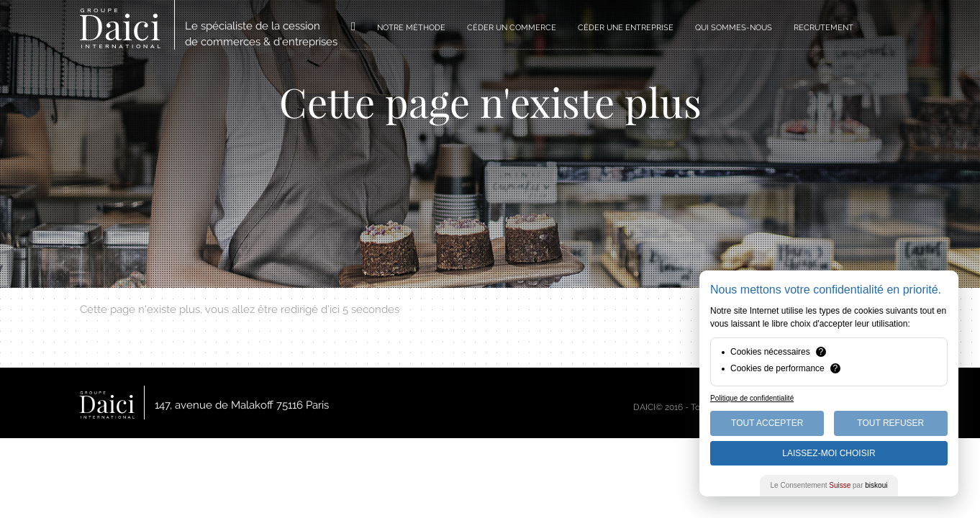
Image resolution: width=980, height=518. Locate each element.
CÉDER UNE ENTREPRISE (626, 28)
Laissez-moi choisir (829, 453)
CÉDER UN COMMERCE (512, 28)
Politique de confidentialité (752, 398)
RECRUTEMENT (824, 28)
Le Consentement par (829, 485)
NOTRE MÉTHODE (411, 28)
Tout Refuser (890, 423)
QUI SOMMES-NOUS (734, 28)
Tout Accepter (767, 423)
